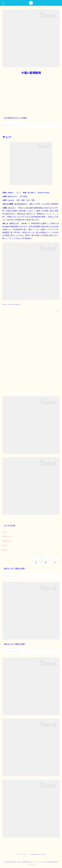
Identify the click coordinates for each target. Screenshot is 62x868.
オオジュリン (7, 541)
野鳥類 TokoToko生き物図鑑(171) (12, 305)
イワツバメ (6, 536)
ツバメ (5, 545)
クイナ (5, 532)
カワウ (5, 550)
